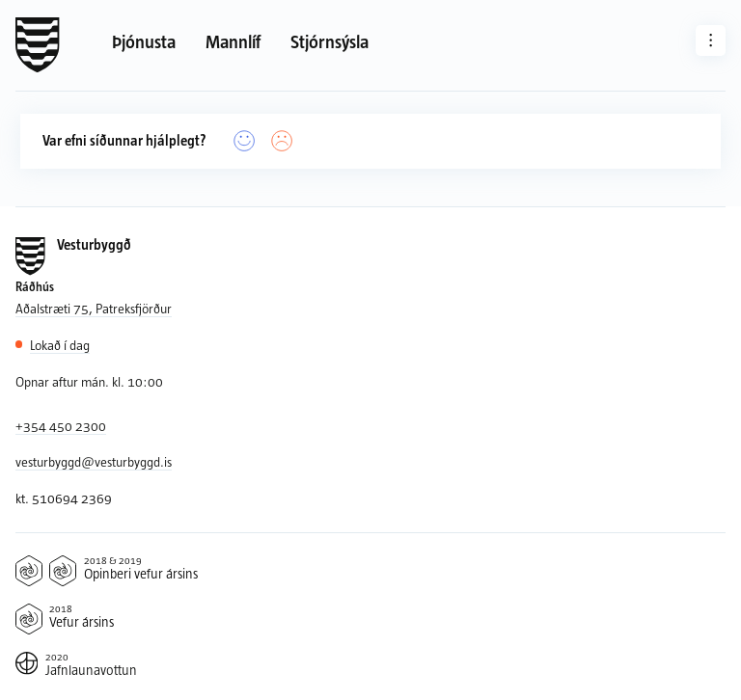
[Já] (245, 141)
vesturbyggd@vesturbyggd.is (94, 461)
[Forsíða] (38, 45)
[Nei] (282, 141)
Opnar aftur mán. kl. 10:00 (89, 381)
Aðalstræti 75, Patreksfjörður (94, 308)
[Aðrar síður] (711, 40)
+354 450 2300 (61, 426)
